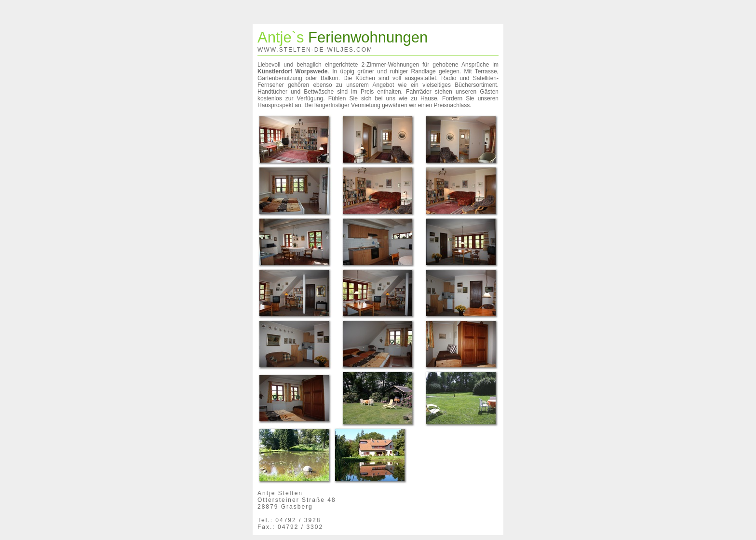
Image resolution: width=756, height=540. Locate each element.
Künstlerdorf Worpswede (292, 71)
